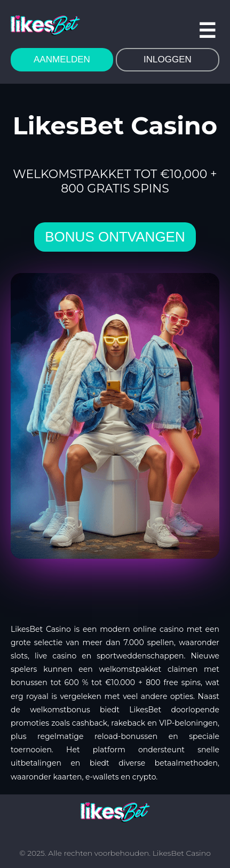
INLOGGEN (168, 59)
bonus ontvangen (115, 237)
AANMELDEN (62, 59)
